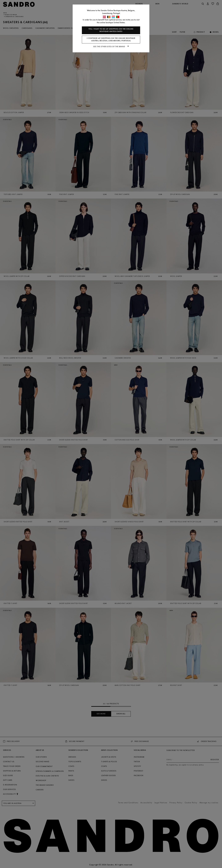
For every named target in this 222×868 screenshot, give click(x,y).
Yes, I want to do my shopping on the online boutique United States (111, 30)
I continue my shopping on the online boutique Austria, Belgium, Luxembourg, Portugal (111, 39)
